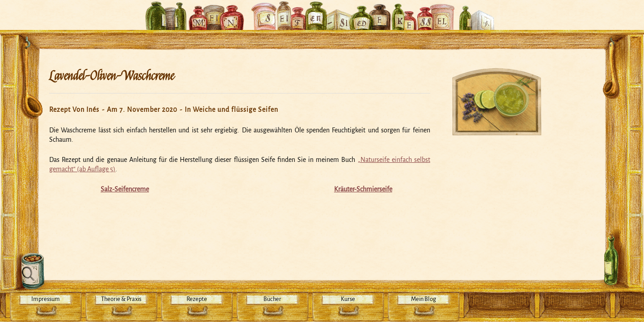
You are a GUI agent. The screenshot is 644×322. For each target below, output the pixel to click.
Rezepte (197, 299)
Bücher (272, 299)
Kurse (348, 299)
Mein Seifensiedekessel (322, 11)
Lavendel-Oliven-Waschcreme (112, 76)
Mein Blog (424, 299)
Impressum (46, 299)
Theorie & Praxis (121, 299)
